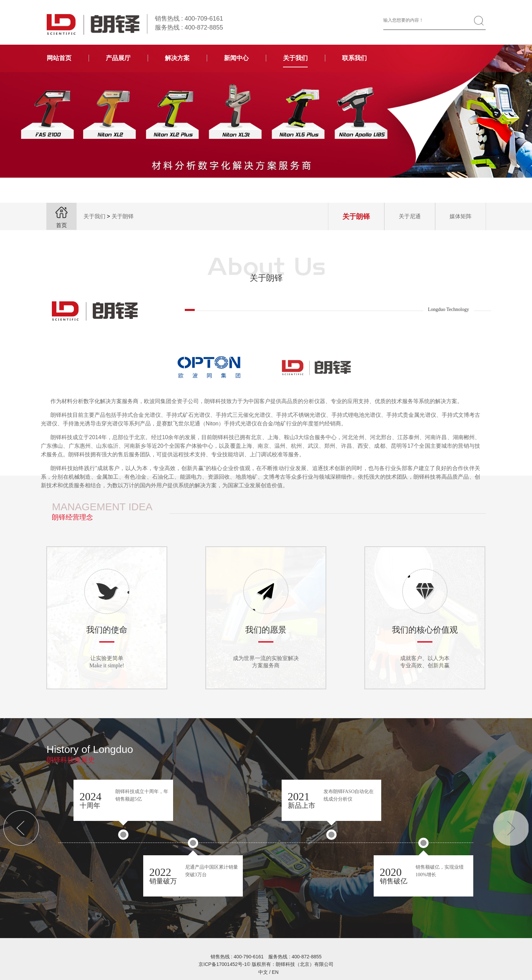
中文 (263, 972)
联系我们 (354, 58)
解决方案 (177, 58)
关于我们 (295, 58)
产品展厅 (118, 58)
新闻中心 (236, 58)
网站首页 (59, 58)
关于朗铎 (123, 216)
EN (275, 972)
